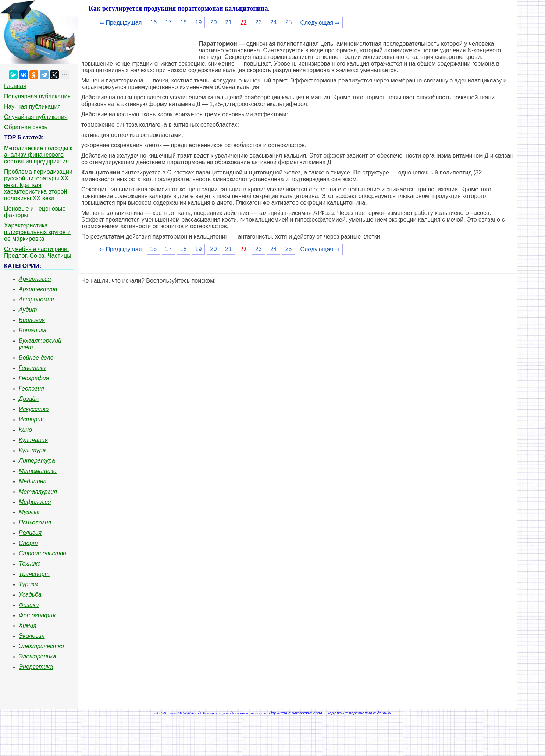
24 (274, 22)
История (31, 419)
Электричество (41, 646)
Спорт (28, 543)
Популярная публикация (37, 96)
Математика (38, 471)
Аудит (28, 310)
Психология (35, 522)
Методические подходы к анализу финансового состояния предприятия (38, 155)
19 (199, 22)
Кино (25, 430)
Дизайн (29, 399)
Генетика (32, 368)
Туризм (29, 584)
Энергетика (36, 667)
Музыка (29, 512)
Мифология (35, 502)
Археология (35, 279)
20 (213, 22)
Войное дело (36, 358)
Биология (32, 320)
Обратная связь (26, 127)
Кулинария (33, 440)
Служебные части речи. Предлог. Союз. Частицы (38, 252)
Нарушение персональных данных (359, 713)
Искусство (34, 409)
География (34, 378)
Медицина (33, 481)
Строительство (42, 553)
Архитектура (38, 289)
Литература (37, 461)
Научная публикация (32, 107)
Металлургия (38, 492)
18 (184, 22)
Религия (30, 533)
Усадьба (30, 595)
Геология (31, 388)
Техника (30, 564)
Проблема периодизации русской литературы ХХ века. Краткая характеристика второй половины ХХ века (38, 185)
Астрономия (36, 299)
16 (153, 22)
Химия (28, 626)
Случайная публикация (36, 117)
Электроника (38, 656)
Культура (32, 450)
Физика (29, 605)
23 (259, 22)
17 (168, 22)
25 (289, 22)
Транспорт (34, 574)
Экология (32, 636)
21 (228, 22)
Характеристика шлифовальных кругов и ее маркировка (37, 232)
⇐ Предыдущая (120, 23)
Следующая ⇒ (320, 23)
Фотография (37, 615)
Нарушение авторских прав (296, 713)
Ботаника (33, 330)
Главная (15, 86)
